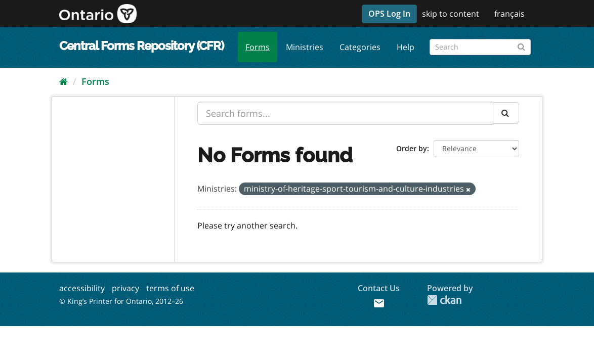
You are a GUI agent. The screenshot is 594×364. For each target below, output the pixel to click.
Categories (360, 47)
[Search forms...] (345, 113)
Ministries (305, 47)
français (510, 14)
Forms (258, 47)
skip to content (451, 14)
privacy (125, 288)
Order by (412, 148)
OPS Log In (389, 14)
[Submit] (521, 45)
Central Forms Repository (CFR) (141, 46)
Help (406, 47)
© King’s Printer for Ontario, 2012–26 (121, 301)
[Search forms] (480, 47)
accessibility (82, 288)
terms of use (170, 288)
